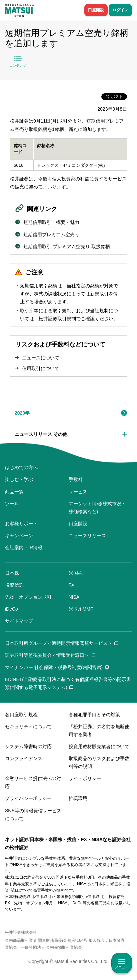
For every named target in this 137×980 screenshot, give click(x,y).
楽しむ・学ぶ (19, 479)
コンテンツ (18, 66)
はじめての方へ (21, 467)
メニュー (122, 967)
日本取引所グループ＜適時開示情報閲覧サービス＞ (62, 643)
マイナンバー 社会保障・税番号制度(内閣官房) (57, 667)
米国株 (76, 573)
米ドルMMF (81, 609)
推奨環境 (78, 798)
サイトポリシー (85, 778)
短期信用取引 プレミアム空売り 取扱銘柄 (67, 246)
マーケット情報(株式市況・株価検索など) (97, 508)
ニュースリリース (87, 536)
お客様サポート (21, 524)
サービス (78, 492)
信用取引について (41, 368)
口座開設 (96, 10)
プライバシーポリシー (28, 798)
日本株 (12, 573)
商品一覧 (14, 492)
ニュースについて (41, 358)
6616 (18, 165)
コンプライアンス (24, 758)
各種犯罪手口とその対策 (94, 715)
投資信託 (14, 585)
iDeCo (11, 609)
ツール (12, 504)
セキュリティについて (28, 727)
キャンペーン (19, 536)
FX (72, 585)
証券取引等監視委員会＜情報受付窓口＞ (50, 655)
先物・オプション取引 (28, 597)
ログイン (120, 10)
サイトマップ (19, 621)
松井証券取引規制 (57, 319)
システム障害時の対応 (28, 746)
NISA (74, 597)
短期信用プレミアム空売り (51, 235)
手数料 (76, 479)
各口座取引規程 (21, 715)
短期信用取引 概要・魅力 (51, 222)
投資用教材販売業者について (99, 746)
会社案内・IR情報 (24, 547)
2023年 (22, 413)
